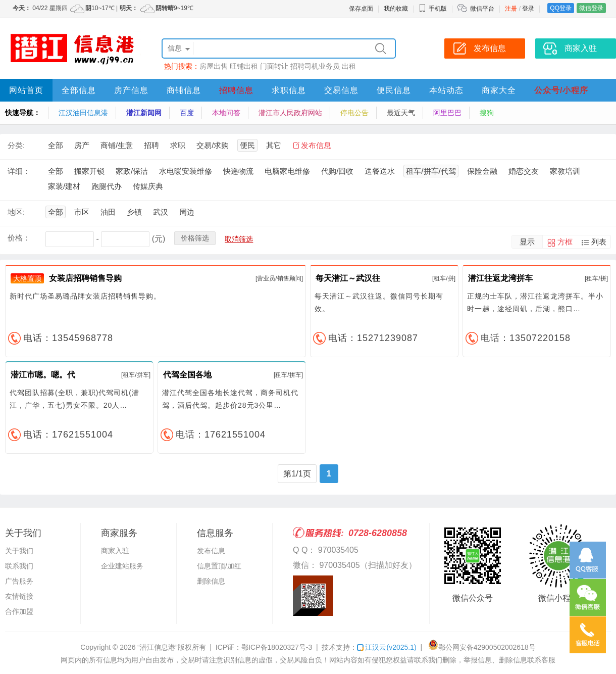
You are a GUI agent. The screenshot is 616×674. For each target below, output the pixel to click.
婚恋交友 (524, 171)
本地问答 (226, 113)
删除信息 (211, 581)
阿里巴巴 (447, 113)
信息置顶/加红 (219, 566)
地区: (16, 212)
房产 (82, 145)
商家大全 (499, 90)
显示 (527, 242)
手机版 (433, 9)
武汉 (161, 212)
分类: (16, 145)
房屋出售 (214, 66)
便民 (247, 145)
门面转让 (274, 66)
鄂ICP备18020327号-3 (277, 647)
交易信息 (341, 90)
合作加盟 (19, 611)
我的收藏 (396, 9)
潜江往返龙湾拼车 (500, 278)
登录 (528, 9)
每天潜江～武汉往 (348, 278)
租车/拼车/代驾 (431, 171)
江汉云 (387, 647)
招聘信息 (236, 90)
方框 (565, 242)
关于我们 (19, 551)
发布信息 (316, 145)
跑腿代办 (107, 186)
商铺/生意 (117, 145)
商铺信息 (184, 90)
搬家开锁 (89, 171)
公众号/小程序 (561, 90)
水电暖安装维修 (186, 171)
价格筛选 (195, 238)
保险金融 (482, 171)
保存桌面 (361, 9)
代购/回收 (337, 171)
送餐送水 (380, 171)
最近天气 (401, 113)
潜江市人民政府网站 (290, 113)
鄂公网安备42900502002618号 (482, 647)
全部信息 (79, 90)
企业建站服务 (122, 566)
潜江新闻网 (144, 113)
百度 (187, 113)
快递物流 (238, 171)
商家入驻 (115, 551)
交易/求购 (213, 145)
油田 (108, 212)
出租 (349, 66)
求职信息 (289, 90)
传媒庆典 (148, 186)
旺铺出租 (244, 66)
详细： (19, 171)
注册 (511, 9)
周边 (187, 212)
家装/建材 (64, 186)
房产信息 (131, 90)
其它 (274, 145)
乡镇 (134, 212)
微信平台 (482, 9)
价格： (19, 238)
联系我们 (19, 566)
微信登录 (591, 8)
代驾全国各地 (187, 375)
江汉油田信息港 (83, 113)
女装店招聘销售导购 (85, 278)
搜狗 (487, 113)
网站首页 (26, 90)
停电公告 (354, 113)
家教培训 (565, 171)
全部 (56, 145)
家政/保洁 (132, 171)
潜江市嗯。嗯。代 (43, 375)
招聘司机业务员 (315, 66)
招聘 (151, 145)
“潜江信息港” (157, 647)
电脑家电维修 (287, 171)
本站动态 (446, 90)
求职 (178, 145)
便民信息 (394, 90)
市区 (82, 212)
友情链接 (19, 596)
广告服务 (19, 581)
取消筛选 (239, 239)
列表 (599, 242)
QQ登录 (561, 8)
